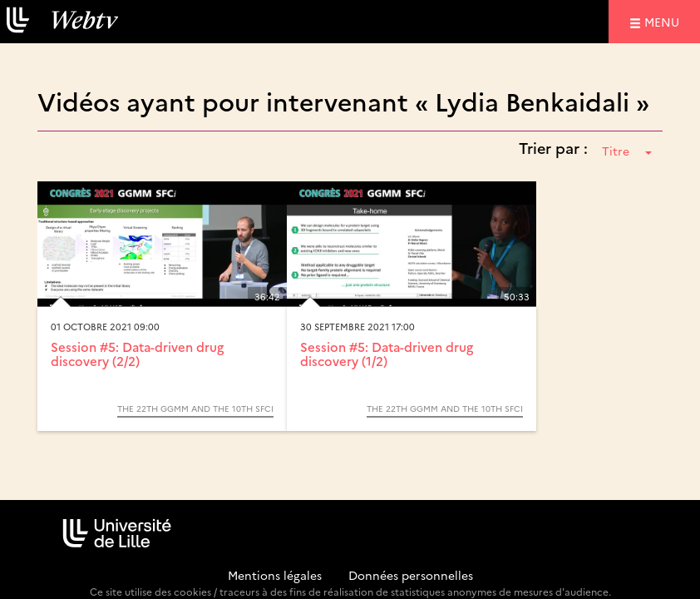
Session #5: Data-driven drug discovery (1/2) (387, 354)
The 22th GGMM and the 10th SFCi (195, 408)
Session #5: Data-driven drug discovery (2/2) (137, 354)
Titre (627, 151)
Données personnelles (411, 575)
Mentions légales (275, 575)
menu (664, 21)
